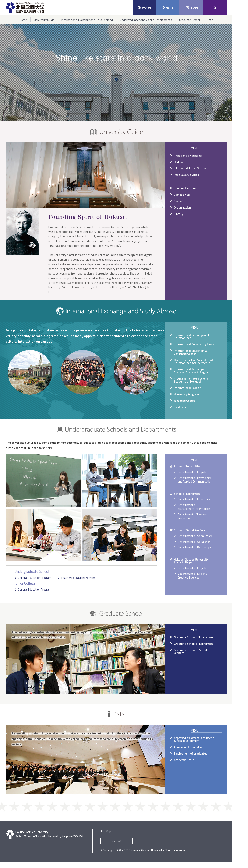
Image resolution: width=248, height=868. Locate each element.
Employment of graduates (191, 754)
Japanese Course (185, 401)
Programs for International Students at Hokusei (191, 380)
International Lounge (187, 388)
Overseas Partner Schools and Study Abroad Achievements (193, 361)
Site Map (106, 831)
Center (178, 201)
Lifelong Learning (185, 188)
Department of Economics (194, 499)
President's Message (188, 156)
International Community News (194, 344)
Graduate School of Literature (193, 637)
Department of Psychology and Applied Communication (195, 480)
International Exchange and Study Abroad (191, 336)
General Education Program (35, 578)
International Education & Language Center (190, 352)
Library (178, 214)
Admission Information (189, 747)
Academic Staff (184, 760)
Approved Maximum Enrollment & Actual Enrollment (194, 739)
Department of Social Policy (195, 536)
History (179, 162)
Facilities (180, 407)
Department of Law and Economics (193, 516)
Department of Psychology (194, 547)
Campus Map (182, 195)
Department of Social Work (195, 542)
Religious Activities (186, 175)
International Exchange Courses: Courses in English (192, 371)
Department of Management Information (194, 507)
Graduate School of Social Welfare (190, 651)
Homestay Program (186, 394)
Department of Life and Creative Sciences (192, 576)
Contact (117, 841)
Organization (182, 208)
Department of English (192, 472)
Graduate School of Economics (193, 644)
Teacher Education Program (78, 578)
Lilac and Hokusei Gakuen (190, 168)
